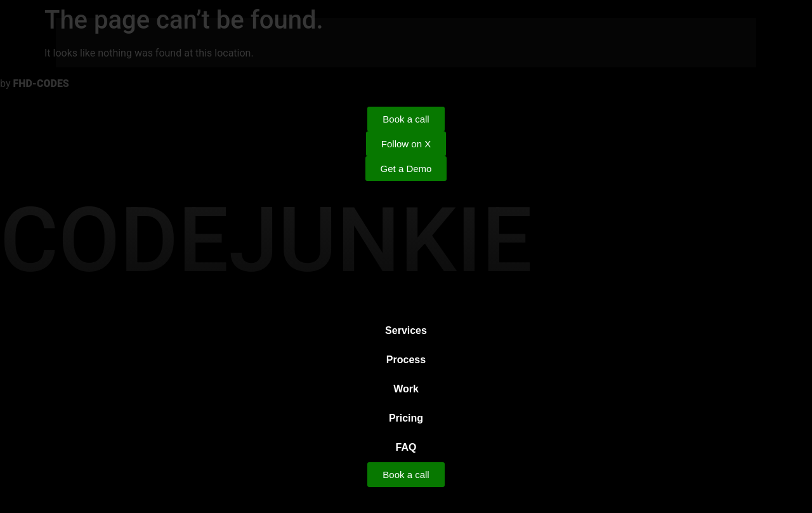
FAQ (406, 447)
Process (406, 360)
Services (406, 330)
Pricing (406, 418)
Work (406, 389)
